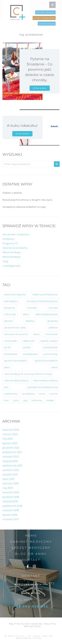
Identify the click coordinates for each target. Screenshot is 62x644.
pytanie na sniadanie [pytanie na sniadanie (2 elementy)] (46, 361)
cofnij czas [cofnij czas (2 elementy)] (10, 314)
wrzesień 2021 (10, 457)
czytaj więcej (40, 88)
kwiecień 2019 (11, 492)
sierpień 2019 (10, 474)
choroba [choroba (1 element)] (53, 308)
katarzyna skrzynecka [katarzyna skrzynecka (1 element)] (16, 334)
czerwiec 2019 (10, 483)
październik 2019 (12, 466)
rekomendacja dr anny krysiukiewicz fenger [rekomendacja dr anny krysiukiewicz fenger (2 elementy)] (28, 374)
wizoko (37, 638)
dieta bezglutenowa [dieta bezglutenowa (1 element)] (46, 314)
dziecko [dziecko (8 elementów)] (8, 321)
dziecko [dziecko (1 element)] (30, 321)
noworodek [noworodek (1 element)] (10, 341)
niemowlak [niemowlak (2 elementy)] (51, 334)
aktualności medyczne (16, 234)
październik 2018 (12, 506)
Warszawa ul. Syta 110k (31, 584)
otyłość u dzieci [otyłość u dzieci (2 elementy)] (49, 341)
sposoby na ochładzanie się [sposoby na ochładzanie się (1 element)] (43, 387)
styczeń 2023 (10, 443)
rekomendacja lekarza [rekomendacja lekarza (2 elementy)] (16, 380)
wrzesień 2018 (11, 510)
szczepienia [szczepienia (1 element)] (28, 394)
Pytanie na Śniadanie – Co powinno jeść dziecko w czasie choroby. (40, 69)
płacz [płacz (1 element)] (7, 367)
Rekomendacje (11, 252)
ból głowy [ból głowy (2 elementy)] (10, 308)
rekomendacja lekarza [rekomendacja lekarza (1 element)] (45, 380)
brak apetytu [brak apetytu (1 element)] (11, 301)
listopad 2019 (10, 461)
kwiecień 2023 (11, 430)
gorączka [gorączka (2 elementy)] (52, 321)
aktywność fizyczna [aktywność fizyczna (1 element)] (15, 294)
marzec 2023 (10, 434)
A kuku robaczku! (22, 126)
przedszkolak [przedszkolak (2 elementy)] (50, 347)
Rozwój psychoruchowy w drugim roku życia (27, 200)
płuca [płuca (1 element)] (54, 367)
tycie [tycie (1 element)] (16, 400)
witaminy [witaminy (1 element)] (37, 400)
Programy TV (10, 243)
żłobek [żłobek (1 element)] (50, 400)
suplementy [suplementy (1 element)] (11, 394)
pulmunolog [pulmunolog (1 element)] (51, 354)
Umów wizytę (31, 593)
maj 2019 (8, 488)
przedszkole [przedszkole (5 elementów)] (11, 354)
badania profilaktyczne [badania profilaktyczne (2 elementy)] (45, 294)
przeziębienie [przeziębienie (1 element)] (30, 354)
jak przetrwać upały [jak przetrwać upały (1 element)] (15, 328)
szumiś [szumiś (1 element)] (54, 394)
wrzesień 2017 (11, 519)
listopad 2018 (10, 501)
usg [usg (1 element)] (25, 400)
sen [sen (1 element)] (6, 387)
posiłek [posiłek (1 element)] (27, 347)
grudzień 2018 (11, 497)
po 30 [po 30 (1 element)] (7, 347)
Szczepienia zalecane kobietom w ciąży (24, 207)
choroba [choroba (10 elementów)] (32, 308)
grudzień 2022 (11, 448)
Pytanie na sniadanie (15, 248)
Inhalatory (8, 239)
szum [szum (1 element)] (42, 394)
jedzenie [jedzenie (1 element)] (53, 328)
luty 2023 (8, 439)
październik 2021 (12, 452)
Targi (5, 261)
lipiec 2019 (8, 479)
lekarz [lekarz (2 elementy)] (37, 334)
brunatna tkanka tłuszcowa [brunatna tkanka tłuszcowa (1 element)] (42, 301)
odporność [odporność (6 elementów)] (29, 341)
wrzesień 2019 (11, 470)
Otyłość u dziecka (12, 193)
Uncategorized (11, 266)
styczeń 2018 (10, 515)
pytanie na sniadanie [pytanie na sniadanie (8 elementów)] (15, 361)
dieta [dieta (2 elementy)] (26, 314)
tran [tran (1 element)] (6, 400)
